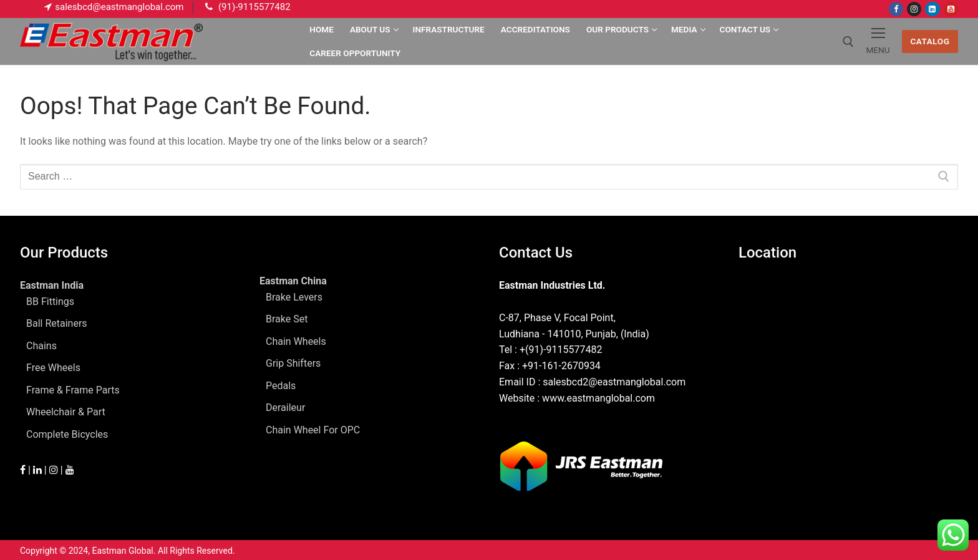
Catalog (930, 41)
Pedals (281, 386)
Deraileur (285, 408)
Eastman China (294, 281)
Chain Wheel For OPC (313, 430)
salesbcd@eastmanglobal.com (119, 7)
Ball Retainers (57, 323)
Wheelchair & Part (66, 412)
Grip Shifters (293, 363)
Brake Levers (294, 297)
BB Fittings (50, 302)
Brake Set (287, 319)
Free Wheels (53, 368)
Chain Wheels (296, 341)
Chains (41, 346)
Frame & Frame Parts (73, 390)
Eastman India (53, 285)
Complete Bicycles (67, 434)
